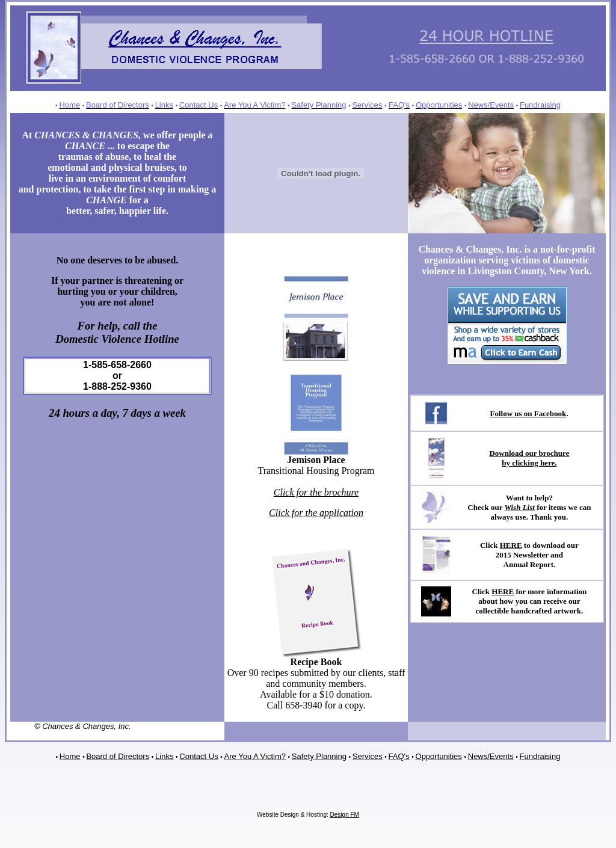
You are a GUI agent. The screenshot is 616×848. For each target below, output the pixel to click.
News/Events (491, 756)
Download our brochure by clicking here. (529, 458)
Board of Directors (118, 756)
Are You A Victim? (255, 756)
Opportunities (439, 756)
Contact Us (199, 756)
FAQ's (399, 756)
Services (368, 756)
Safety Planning (319, 756)
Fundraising (540, 756)
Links (164, 756)
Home (70, 756)
